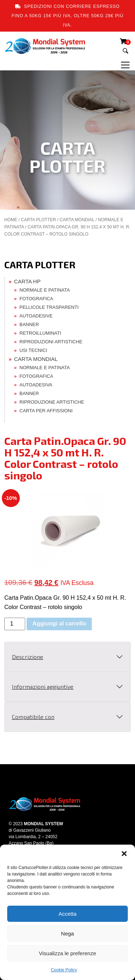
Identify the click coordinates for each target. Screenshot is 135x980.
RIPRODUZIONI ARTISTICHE (51, 342)
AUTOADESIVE (36, 316)
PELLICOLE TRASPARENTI (49, 307)
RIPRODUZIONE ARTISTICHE (52, 402)
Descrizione (28, 657)
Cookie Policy (64, 970)
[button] (124, 854)
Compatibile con (33, 717)
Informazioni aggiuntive (43, 686)
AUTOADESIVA (36, 385)
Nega (68, 933)
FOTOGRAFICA (36, 299)
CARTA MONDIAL (77, 220)
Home (11, 220)
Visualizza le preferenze (67, 953)
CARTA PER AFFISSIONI (46, 411)
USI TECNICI (33, 350)
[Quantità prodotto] (15, 624)
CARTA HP (27, 281)
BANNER (29, 324)
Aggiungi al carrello (59, 624)
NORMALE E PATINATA (45, 290)
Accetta (67, 914)
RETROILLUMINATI (40, 333)
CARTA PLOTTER (39, 220)
